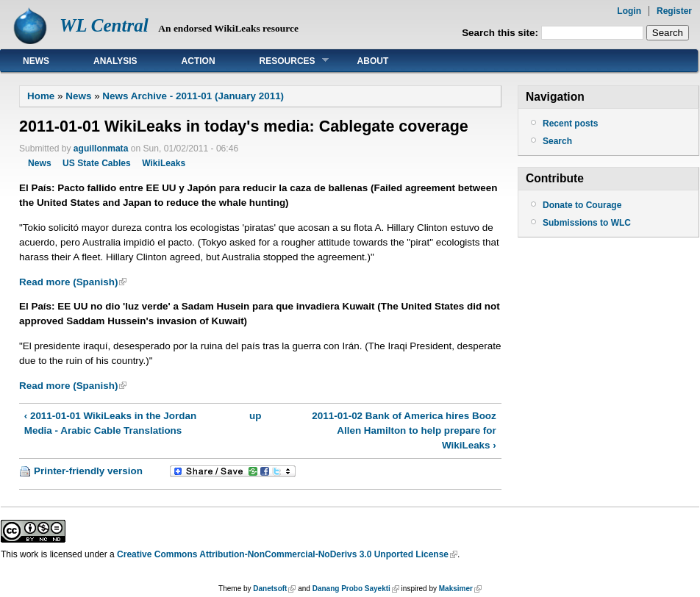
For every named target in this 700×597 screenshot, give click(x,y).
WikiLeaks (164, 163)
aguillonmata (101, 149)
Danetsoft (270, 589)
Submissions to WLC (587, 223)
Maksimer (456, 589)
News (36, 61)
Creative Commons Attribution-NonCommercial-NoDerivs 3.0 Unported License (283, 554)
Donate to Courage (582, 205)
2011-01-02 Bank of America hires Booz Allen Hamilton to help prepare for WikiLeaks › (404, 430)
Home (41, 96)
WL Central (104, 25)
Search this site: (501, 33)
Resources (283, 61)
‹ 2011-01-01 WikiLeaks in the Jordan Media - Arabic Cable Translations (110, 423)
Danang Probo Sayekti (351, 589)
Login (629, 11)
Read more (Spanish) (68, 282)
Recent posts (570, 124)
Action (199, 61)
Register (674, 11)
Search (557, 141)
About (373, 61)
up (255, 416)
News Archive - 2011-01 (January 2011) (193, 96)
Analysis (115, 61)
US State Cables (97, 163)
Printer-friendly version (88, 471)
